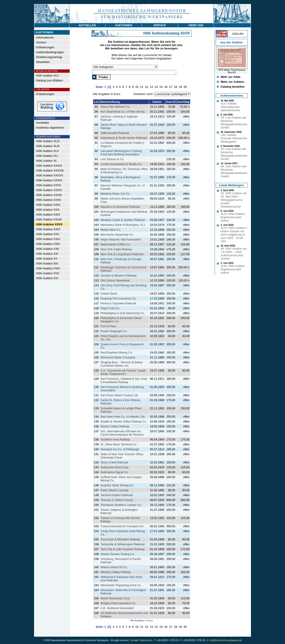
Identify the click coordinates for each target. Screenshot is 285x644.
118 (96, 308)
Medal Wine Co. (111, 230)
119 (96, 313)
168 (96, 613)
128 (96, 370)
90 (96, 138)
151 (96, 510)
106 (96, 239)
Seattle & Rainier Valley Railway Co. (124, 421)
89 (96, 133)
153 (96, 526)
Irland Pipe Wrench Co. (115, 107)
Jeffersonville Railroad (115, 133)
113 (96, 280)
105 (96, 235)
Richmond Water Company (118, 357)
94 (96, 164)
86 (96, 112)
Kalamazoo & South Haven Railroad (124, 138)
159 (96, 559)
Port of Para (108, 326)
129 (96, 379)
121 (96, 326)
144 (96, 472)
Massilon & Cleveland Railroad (120, 207)
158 (96, 554)
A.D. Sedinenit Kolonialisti (117, 608)
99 (96, 199)
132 (96, 400)
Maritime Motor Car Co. (115, 194)
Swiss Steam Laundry (114, 490)
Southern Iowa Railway (115, 439)
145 (96, 477)
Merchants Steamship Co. (117, 235)
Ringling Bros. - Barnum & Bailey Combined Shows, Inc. (121, 364)
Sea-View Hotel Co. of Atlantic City (123, 417)
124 (96, 344)
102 (96, 220)
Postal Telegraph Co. (114, 331)
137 (96, 431)
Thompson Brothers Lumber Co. (121, 505)
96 (96, 177)
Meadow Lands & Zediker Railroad (123, 220)
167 (96, 608)
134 (96, 417)
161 (96, 572)
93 (96, 159)
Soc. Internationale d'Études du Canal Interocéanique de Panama (122, 433)
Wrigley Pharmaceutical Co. (118, 603)
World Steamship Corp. (115, 598)
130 (96, 387)
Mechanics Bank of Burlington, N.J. (123, 225)
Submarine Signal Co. (114, 472)
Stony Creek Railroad (114, 462)
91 (96, 143)
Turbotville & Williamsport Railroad (122, 544)
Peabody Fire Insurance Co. (118, 298)
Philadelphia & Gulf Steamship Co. (123, 313)
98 (96, 194)
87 (96, 116)
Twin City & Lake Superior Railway (123, 549)
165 (96, 598)
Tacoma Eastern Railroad (117, 495)
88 (96, 125)
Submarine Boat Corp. (115, 467)
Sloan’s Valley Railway (115, 426)
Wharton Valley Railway (116, 572)
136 (96, 426)
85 (96, 107)
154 (96, 531)
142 (96, 462)
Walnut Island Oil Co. (114, 567)
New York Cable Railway (116, 249)
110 (96, 259)
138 (96, 439)
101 (96, 212)
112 (96, 276)
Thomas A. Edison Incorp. (117, 500)
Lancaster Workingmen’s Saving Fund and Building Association (121, 153)
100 (96, 207)
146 (96, 485)
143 (96, 467)
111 (96, 267)
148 (96, 495)
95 (96, 169)
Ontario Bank (109, 294)
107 (96, 244)
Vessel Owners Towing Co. (118, 554)
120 (96, 318)
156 (96, 544)
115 (96, 294)
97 (96, 185)
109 (96, 254)
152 (96, 518)
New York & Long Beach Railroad (122, 254)
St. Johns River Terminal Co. (119, 444)
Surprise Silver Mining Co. (117, 485)
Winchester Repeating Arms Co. (121, 585)
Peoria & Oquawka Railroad (118, 303)
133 (96, 408)
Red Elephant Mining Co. (117, 352)
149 (96, 500)
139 (96, 444)
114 (96, 285)
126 (96, 357)
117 (96, 303)
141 (96, 454)
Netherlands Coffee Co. (116, 244)
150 (96, 505)
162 (96, 577)
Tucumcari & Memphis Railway (120, 539)
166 (96, 603)
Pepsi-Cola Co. (110, 308)
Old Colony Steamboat (115, 280)
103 (96, 225)
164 (96, 590)
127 (96, 362)
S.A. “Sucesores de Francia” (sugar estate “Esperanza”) (123, 372)
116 (96, 298)
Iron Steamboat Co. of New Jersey (123, 112)
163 (96, 585)
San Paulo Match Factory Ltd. (119, 395)
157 (96, 549)
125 (96, 352)
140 (96, 449)
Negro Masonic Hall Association (121, 239)
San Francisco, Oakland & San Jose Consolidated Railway (124, 380)
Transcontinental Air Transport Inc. (122, 526)
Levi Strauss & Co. (112, 159)
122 (96, 331)
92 (96, 151)
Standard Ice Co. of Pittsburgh (120, 449)
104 (96, 230)
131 (96, 395)
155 (96, 539)
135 (96, 421)
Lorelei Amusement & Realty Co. (121, 164)
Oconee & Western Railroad (118, 276)
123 (96, 336)
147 (96, 490)
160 (96, 567)
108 (96, 249)
